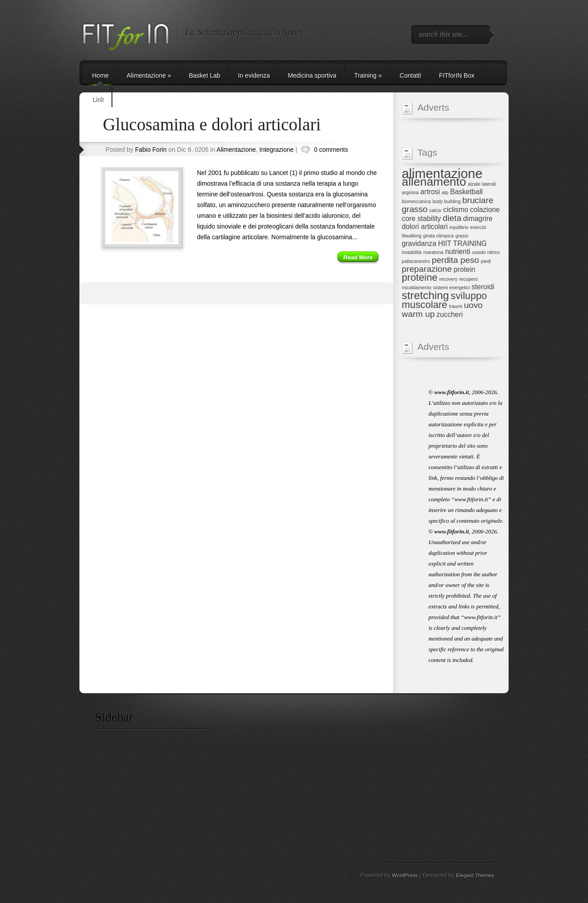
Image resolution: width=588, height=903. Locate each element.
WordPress (405, 875)
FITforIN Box (457, 75)
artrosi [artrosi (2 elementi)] (430, 192)
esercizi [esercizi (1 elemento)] (478, 227)
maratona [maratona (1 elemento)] (433, 252)
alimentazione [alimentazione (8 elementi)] (442, 173)
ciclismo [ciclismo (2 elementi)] (455, 210)
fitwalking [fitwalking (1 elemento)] (412, 236)
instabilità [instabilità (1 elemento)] (412, 252)
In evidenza (254, 75)
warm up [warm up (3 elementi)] (418, 314)
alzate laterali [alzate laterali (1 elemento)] (482, 184)
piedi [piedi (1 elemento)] (486, 261)
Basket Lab (204, 75)
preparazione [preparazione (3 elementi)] (427, 269)
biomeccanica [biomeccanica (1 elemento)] (416, 201)
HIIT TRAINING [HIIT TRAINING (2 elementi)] (462, 243)
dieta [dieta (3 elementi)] (452, 218)
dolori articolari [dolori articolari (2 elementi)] (425, 227)
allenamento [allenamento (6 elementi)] (434, 182)
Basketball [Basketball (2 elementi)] (466, 192)
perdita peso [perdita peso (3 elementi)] (455, 260)
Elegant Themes (475, 875)
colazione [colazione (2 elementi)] (485, 210)
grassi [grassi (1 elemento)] (462, 236)
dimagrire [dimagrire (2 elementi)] (478, 218)
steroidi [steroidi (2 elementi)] (483, 287)
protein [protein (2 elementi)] (464, 269)
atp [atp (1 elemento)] (445, 192)
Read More (358, 257)
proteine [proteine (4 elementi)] (420, 277)
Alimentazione (149, 75)
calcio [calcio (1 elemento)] (435, 210)
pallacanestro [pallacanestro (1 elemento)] (416, 261)
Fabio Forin (151, 150)
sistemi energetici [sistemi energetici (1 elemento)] (451, 287)
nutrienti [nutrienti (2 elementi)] (458, 252)
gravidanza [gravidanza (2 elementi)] (419, 243)
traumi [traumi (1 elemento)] (456, 306)
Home (101, 75)
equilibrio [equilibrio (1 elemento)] (459, 227)
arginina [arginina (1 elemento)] (410, 192)
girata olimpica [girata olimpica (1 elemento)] (438, 236)
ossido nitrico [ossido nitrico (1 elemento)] (486, 252)
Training (368, 75)
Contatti (410, 75)
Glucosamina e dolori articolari (212, 124)
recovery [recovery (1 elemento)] (448, 279)
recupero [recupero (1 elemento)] (468, 279)
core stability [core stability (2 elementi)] (422, 218)
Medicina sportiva (312, 75)
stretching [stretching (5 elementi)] (426, 295)
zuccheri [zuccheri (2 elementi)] (449, 314)
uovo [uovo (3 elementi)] (473, 305)
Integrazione (276, 150)
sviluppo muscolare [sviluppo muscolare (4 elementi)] (445, 300)
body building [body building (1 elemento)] (447, 201)
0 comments (331, 150)
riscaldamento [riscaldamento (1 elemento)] (417, 287)
